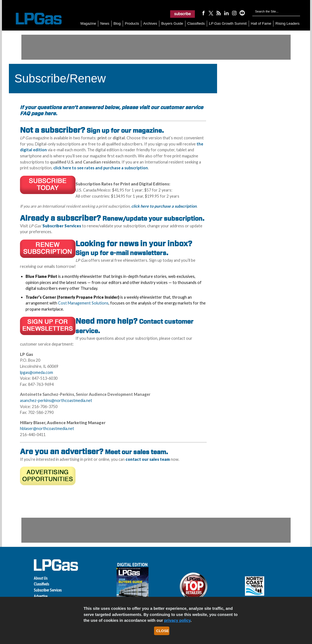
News (105, 23)
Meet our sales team (135, 452)
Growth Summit (228, 23)
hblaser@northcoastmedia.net (47, 428)
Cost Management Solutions (83, 303)
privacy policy (177, 620)
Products (132, 23)
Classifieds (196, 23)
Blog (117, 23)
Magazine (88, 23)
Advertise (41, 596)
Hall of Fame (261, 23)
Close (163, 631)
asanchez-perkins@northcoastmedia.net (56, 400)
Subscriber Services (48, 590)
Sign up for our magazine (124, 130)
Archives (150, 23)
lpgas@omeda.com (37, 372)
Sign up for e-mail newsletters (121, 253)
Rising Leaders (287, 23)
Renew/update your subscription (152, 218)
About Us (41, 578)
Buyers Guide (172, 23)
